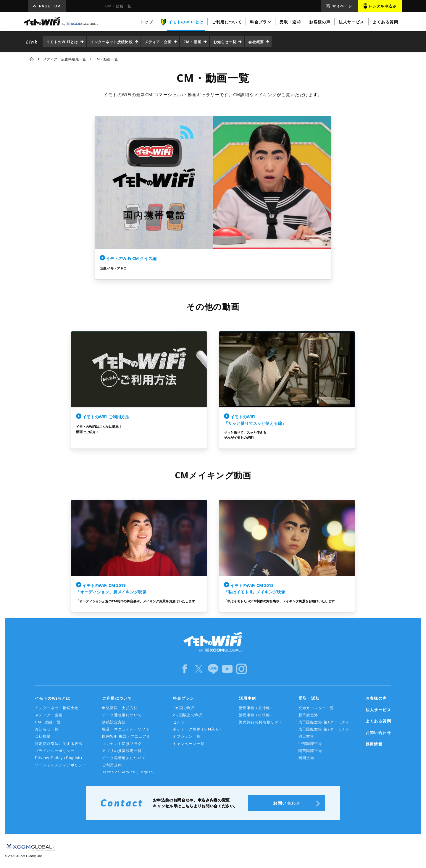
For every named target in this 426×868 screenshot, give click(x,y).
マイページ (342, 6)
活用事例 (248, 698)
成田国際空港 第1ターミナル (324, 722)
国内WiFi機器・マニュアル (126, 736)
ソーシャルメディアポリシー (61, 765)
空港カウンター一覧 (316, 708)
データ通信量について (122, 715)
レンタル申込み (383, 6)
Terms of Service (129, 772)
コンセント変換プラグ (122, 744)
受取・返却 (309, 698)
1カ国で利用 (184, 708)
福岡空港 (306, 758)
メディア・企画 (158, 42)
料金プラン (183, 698)
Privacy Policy (60, 758)
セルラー (181, 722)
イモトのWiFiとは (62, 42)
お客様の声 (376, 698)
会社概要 (256, 42)
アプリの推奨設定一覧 (122, 751)
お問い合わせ (378, 733)
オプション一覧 (187, 736)
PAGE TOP (50, 6)
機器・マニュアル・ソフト (126, 729)
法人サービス (378, 710)
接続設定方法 (114, 722)
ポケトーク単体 (198, 729)
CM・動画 (192, 42)
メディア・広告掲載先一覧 (65, 59)
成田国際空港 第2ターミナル (324, 729)
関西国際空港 (310, 751)
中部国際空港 (310, 744)
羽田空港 (306, 736)
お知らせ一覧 (225, 42)
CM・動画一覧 (48, 722)
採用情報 (374, 744)
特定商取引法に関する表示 (59, 744)
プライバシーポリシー (55, 751)
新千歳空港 (308, 715)
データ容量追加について (124, 758)
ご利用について (117, 698)
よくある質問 (378, 721)
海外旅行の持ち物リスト (261, 722)
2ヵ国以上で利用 (188, 715)
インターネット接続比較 (112, 42)
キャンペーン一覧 (189, 744)
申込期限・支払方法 (120, 708)
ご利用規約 (112, 765)
